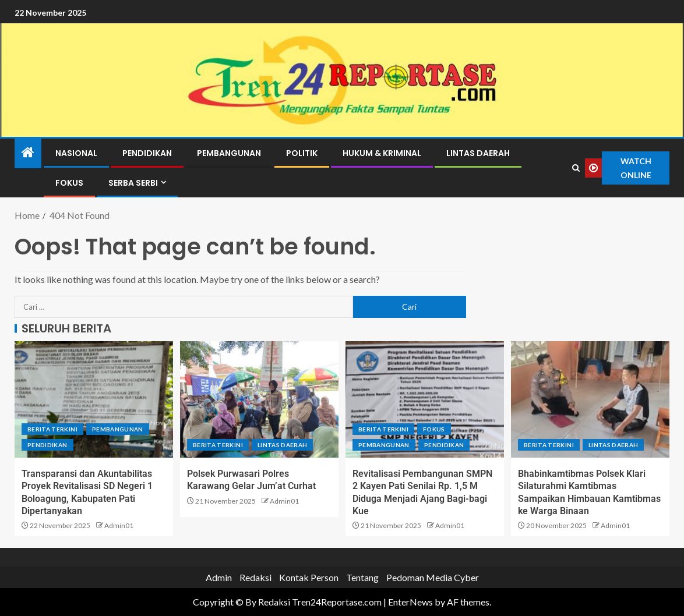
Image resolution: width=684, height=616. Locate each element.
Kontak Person (309, 577)
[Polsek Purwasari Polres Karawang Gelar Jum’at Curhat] (259, 399)
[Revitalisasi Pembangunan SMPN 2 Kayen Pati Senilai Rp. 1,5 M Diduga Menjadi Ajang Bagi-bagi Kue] (425, 399)
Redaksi (255, 577)
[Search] (576, 168)
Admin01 (119, 525)
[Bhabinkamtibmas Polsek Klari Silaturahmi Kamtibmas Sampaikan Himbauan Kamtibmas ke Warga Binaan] (590, 399)
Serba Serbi (133, 183)
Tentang (362, 577)
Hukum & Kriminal (382, 153)
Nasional (76, 153)
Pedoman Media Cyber (433, 577)
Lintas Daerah (478, 153)
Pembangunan (229, 153)
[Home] (28, 153)
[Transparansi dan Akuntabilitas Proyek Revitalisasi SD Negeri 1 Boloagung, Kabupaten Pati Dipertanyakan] (94, 399)
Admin (219, 577)
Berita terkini (52, 429)
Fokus (69, 183)
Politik (302, 153)
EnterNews (410, 602)
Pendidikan (147, 153)
